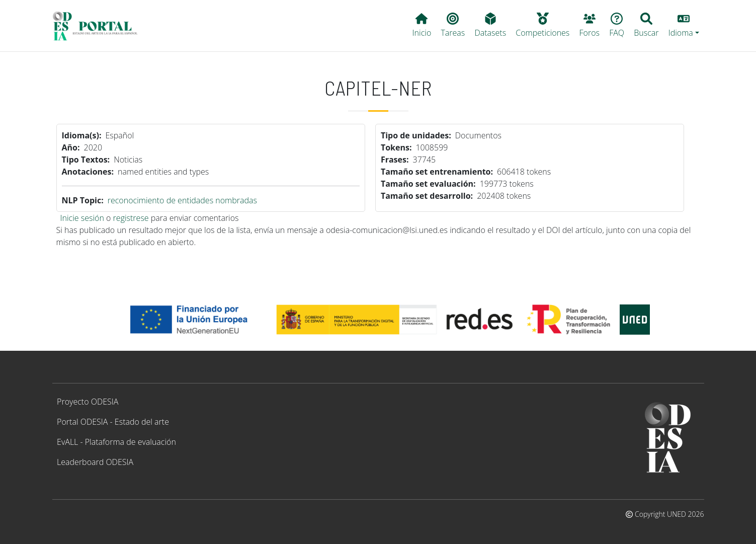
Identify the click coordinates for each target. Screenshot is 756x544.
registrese (131, 218)
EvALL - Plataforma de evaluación (116, 442)
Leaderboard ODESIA (95, 462)
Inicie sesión (82, 218)
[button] (684, 26)
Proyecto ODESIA (88, 402)
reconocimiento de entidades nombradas (182, 200)
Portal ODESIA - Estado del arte (113, 422)
